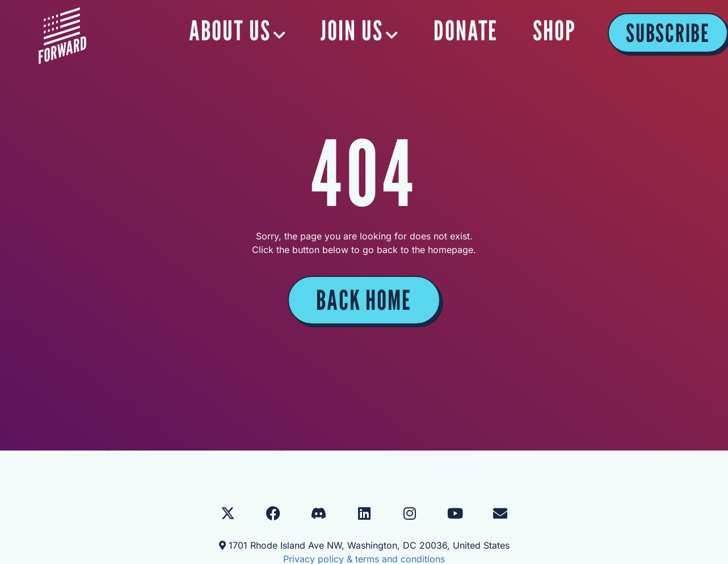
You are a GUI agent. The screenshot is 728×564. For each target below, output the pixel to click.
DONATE (466, 31)
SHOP (554, 31)
